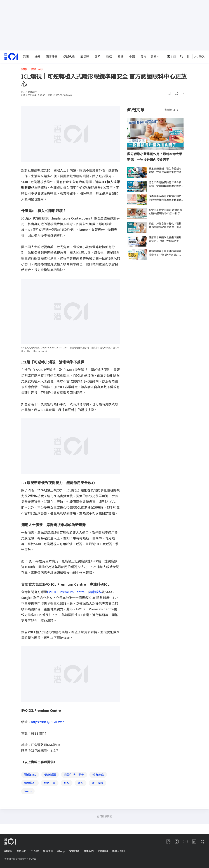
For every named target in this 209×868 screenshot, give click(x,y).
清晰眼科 (95, 592)
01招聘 (35, 851)
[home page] (11, 57)
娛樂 (37, 57)
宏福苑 (85, 57)
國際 (121, 57)
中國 (132, 57)
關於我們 (22, 851)
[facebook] (168, 842)
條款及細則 (119, 851)
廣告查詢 (48, 851)
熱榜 (109, 57)
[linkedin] (194, 842)
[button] (169, 94)
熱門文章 (136, 110)
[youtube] (185, 842)
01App (61, 851)
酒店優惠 (52, 57)
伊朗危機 (69, 57)
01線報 (8, 851)
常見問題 (74, 851)
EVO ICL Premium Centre (66, 592)
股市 (144, 57)
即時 (98, 57)
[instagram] (177, 842)
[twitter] (203, 842)
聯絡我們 (89, 851)
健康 (24, 69)
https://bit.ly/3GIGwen (48, 722)
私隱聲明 (103, 851)
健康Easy (37, 69)
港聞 (26, 57)
